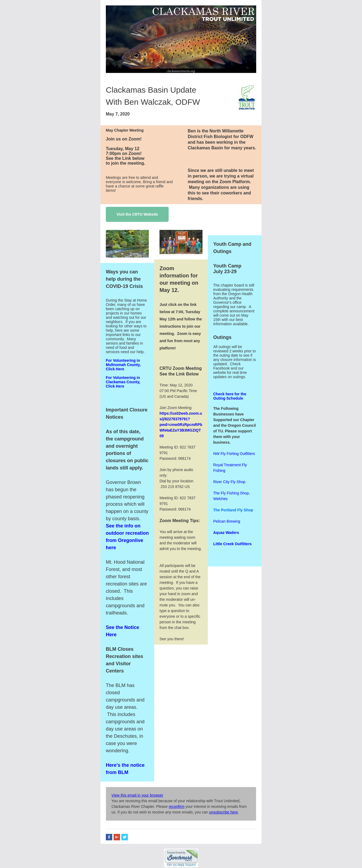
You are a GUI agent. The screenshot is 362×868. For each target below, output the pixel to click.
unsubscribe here (223, 812)
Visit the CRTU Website (137, 214)
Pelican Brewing (227, 521)
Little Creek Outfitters (232, 544)
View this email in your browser (137, 795)
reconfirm (176, 806)
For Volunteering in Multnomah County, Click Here (123, 365)
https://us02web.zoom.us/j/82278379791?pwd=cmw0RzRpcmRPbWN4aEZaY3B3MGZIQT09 (181, 425)
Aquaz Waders (226, 533)
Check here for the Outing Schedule (230, 396)
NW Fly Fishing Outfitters (234, 454)
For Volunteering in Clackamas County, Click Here (123, 382)
